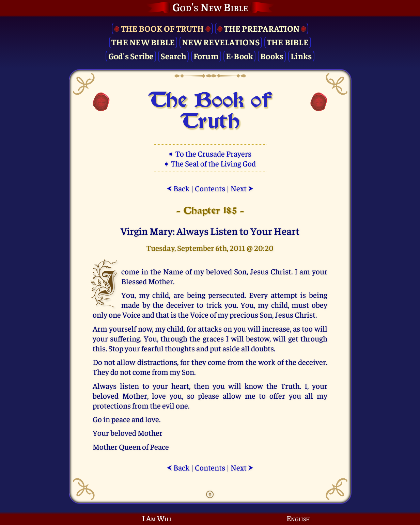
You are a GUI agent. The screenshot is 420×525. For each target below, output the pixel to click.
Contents (210, 188)
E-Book (240, 56)
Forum (206, 56)
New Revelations (221, 42)
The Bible (288, 42)
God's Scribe (131, 56)
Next (242, 188)
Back (178, 188)
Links (301, 56)
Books (272, 56)
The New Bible (143, 42)
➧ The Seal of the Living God (210, 163)
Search (173, 56)
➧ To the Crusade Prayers (210, 153)
